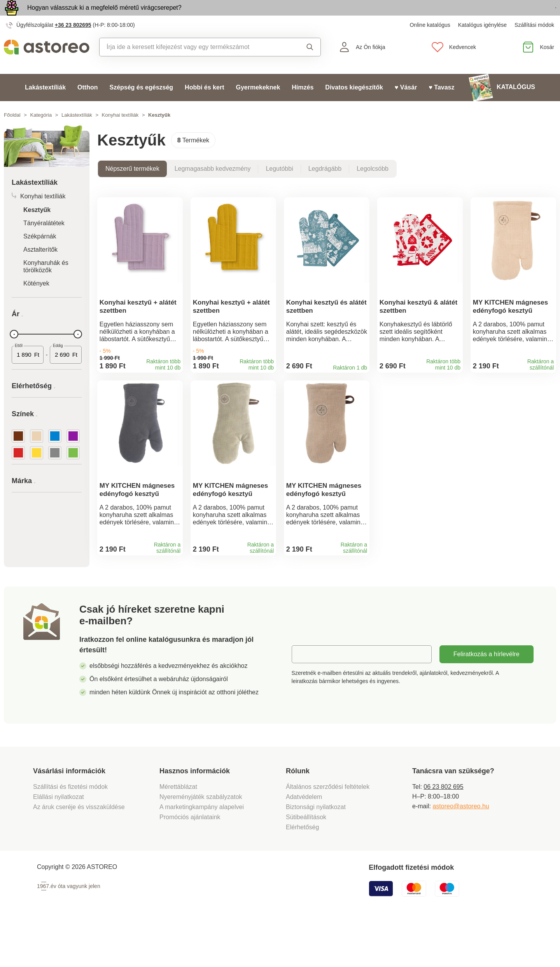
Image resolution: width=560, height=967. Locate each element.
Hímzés (303, 105)
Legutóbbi (279, 187)
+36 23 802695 (73, 43)
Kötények (36, 301)
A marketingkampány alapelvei (202, 850)
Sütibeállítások (306, 860)
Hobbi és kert (204, 105)
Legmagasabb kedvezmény (213, 187)
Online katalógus (430, 43)
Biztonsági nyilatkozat (316, 850)
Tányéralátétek (44, 241)
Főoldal (12, 133)
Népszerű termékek (132, 187)
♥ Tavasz (441, 105)
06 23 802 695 (443, 830)
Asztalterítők (40, 267)
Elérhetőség (302, 870)
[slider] (14, 352)
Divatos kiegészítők (354, 105)
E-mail (306, 697)
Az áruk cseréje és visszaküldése (79, 850)
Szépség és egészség (141, 105)
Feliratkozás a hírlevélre (486, 697)
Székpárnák (40, 254)
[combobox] (193, 65)
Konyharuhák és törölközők (46, 284)
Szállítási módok (534, 43)
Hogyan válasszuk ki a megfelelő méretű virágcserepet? (104, 17)
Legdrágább (325, 187)
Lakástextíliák (45, 105)
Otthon (87, 105)
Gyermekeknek (258, 105)
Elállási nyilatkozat (59, 840)
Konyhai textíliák (120, 133)
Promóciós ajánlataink (190, 860)
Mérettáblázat (178, 830)
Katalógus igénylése (482, 43)
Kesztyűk (37, 228)
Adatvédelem (304, 840)
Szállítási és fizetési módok (71, 830)
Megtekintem (511, 17)
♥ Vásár (406, 105)
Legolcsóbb (373, 187)
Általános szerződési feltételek (328, 830)
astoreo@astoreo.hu (461, 849)
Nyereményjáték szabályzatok (201, 840)
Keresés (310, 65)
